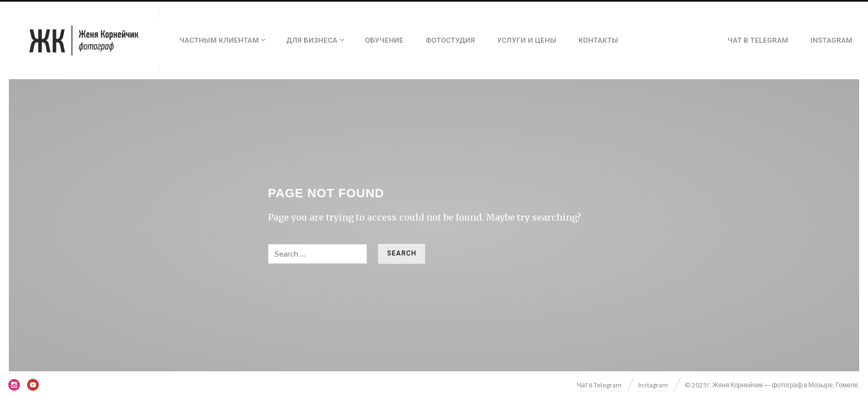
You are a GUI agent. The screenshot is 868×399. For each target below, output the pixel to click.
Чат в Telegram (758, 40)
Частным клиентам (219, 40)
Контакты (598, 40)
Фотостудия (450, 40)
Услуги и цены (527, 40)
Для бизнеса (312, 40)
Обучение (384, 40)
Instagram (831, 40)
